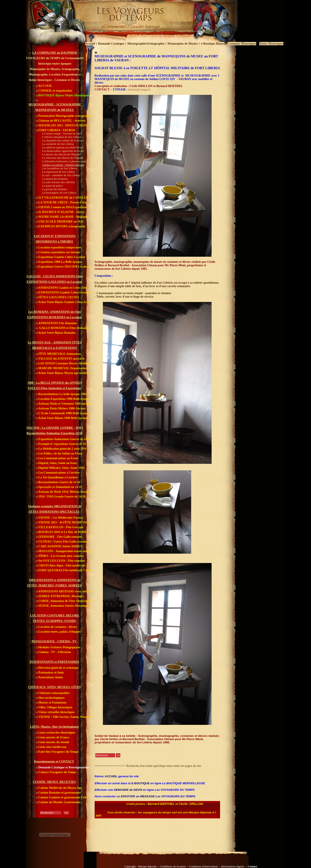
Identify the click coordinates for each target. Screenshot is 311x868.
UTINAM (119, 90)
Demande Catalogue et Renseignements (63, 767)
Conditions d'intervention (203, 866)
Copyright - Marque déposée (140, 866)
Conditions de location (173, 866)
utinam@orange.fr (139, 90)
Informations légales (233, 866)
